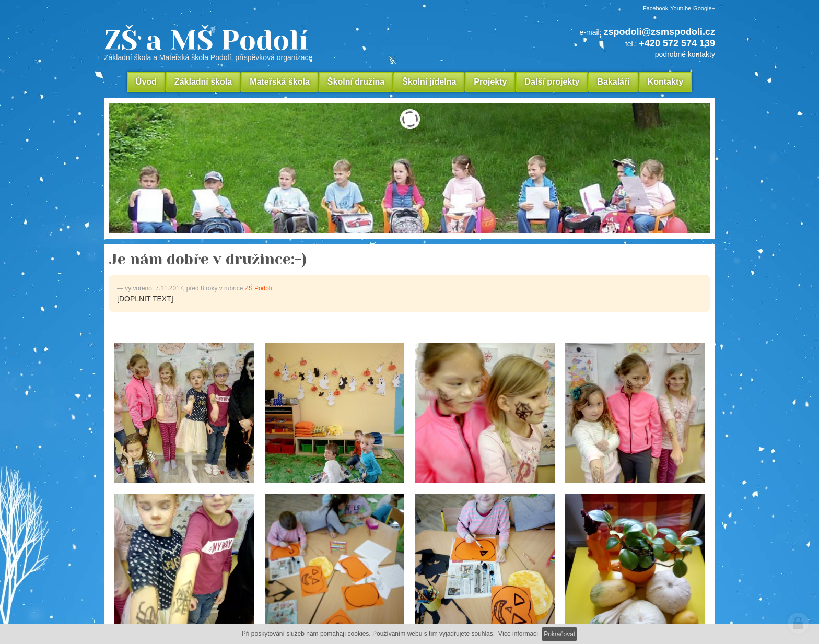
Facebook (656, 8)
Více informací (518, 634)
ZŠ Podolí (259, 288)
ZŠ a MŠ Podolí (279, 44)
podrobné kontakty (685, 54)
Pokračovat (559, 634)
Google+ (704, 8)
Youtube (681, 8)
